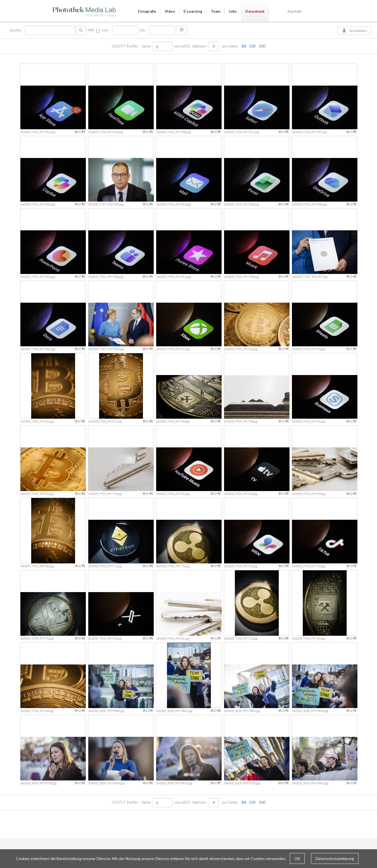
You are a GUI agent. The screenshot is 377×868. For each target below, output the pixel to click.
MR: (91, 30)
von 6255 (182, 46)
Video (170, 11)
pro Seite (243, 46)
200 (262, 46)
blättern (200, 46)
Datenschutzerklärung (335, 858)
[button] (182, 30)
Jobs (233, 11)
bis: (143, 30)
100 (252, 46)
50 (243, 46)
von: (105, 30)
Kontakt (295, 11)
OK (297, 858)
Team (216, 11)
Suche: (16, 30)
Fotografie (147, 11)
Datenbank (255, 11)
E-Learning (193, 11)
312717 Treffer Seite (132, 46)
